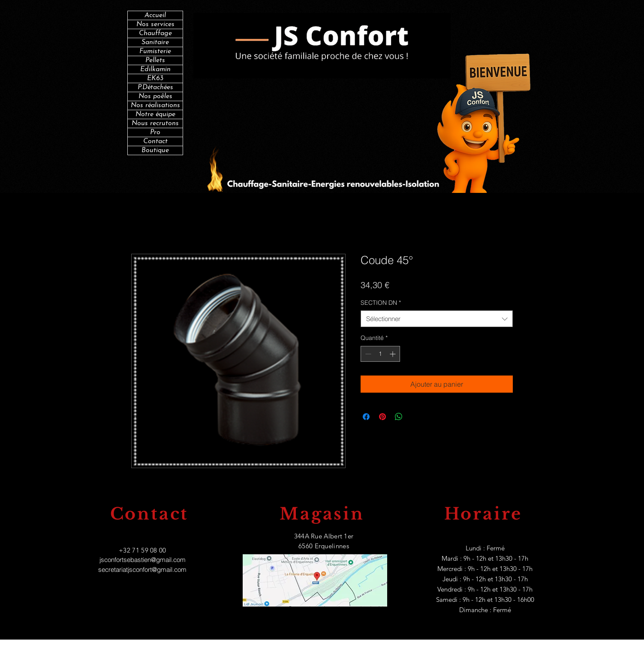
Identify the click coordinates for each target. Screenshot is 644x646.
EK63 (155, 78)
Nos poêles (155, 96)
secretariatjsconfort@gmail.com (142, 569)
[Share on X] (415, 417)
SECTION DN (381, 303)
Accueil (155, 15)
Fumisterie (155, 51)
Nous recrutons (155, 123)
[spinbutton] (380, 354)
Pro (155, 132)
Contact (155, 141)
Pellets (155, 60)
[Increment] (393, 354)
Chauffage (155, 33)
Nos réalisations (155, 105)
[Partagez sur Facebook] (366, 417)
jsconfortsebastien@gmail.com (143, 560)
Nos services (155, 24)
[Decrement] (367, 354)
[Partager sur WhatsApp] (399, 417)
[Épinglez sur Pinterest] (382, 417)
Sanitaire (155, 42)
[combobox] (437, 319)
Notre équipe (155, 114)
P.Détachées (155, 87)
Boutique (155, 150)
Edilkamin (155, 69)
